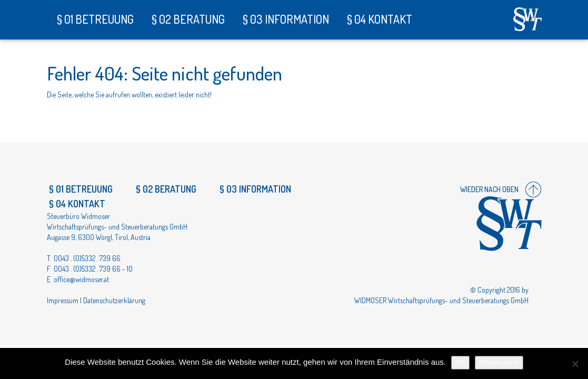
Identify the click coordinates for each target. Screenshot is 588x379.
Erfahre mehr (499, 362)
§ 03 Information (285, 19)
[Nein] (575, 364)
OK (460, 362)
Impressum (63, 300)
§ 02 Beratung (187, 19)
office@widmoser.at (81, 279)
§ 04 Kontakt (378, 19)
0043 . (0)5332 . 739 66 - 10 (93, 269)
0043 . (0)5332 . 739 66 (87, 258)
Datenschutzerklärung (114, 300)
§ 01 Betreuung (94, 19)
